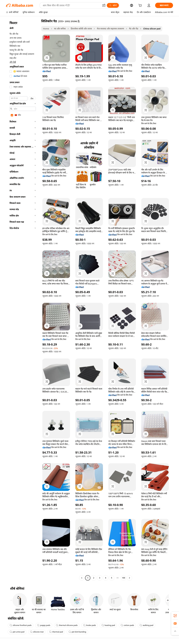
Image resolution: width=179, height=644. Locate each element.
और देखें (13, 62)
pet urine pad (17, 632)
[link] (175, 616)
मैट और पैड (134, 29)
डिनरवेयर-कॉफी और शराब (81, 29)
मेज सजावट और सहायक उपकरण (110, 29)
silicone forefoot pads (21, 625)
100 (124, 578)
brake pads (90, 625)
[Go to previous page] (82, 578)
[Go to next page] (129, 578)
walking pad (146, 625)
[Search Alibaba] (71, 5)
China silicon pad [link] (152, 29)
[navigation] (23, 300)
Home (46, 29)
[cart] (141, 6)
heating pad (108, 625)
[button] (104, 5)
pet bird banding (77, 632)
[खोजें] (113, 5)
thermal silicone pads (67, 625)
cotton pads (127, 625)
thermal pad (56, 632)
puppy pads (44, 625)
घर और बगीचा (60, 29)
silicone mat (37, 632)
